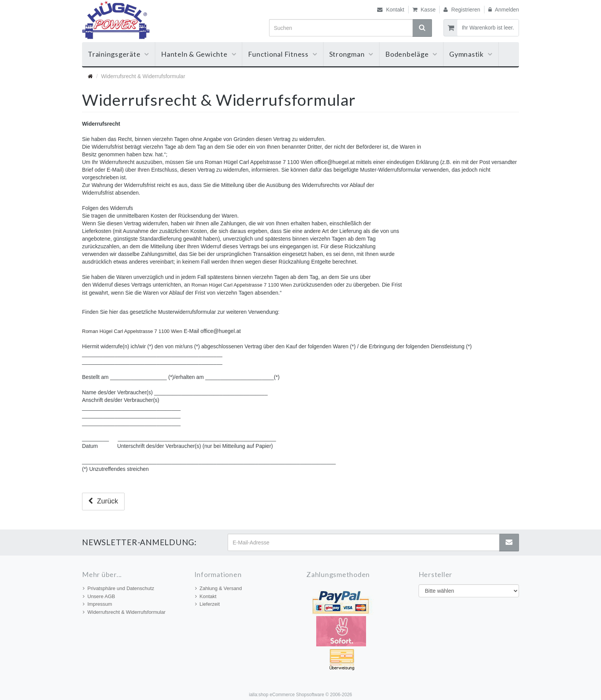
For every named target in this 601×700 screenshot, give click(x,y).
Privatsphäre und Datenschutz (118, 588)
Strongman (351, 54)
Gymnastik (471, 54)
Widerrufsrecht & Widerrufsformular (124, 612)
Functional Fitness (282, 54)
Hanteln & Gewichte (199, 54)
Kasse (424, 10)
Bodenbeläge (411, 54)
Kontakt (391, 10)
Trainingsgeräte (118, 54)
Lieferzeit (208, 604)
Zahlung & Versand (219, 588)
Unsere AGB (99, 596)
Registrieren (462, 10)
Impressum (97, 604)
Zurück (103, 501)
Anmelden (504, 10)
